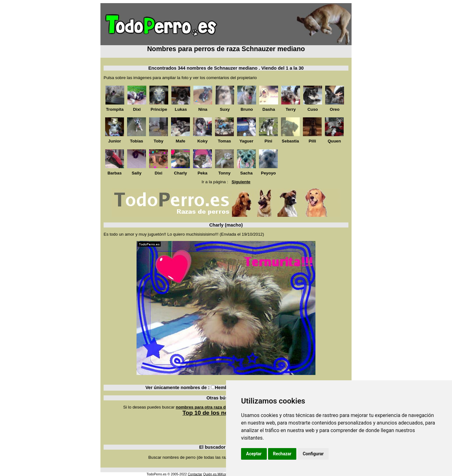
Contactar (195, 474)
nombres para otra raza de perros (209, 407)
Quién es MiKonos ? (218, 474)
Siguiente (241, 182)
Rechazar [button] (282, 454)
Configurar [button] (313, 454)
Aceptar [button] (254, 454)
